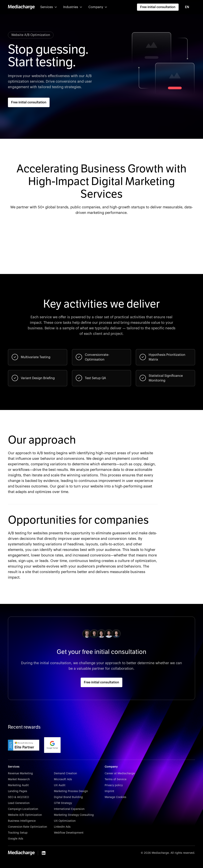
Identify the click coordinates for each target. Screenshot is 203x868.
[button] (49, 7)
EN (187, 7)
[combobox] (189, 7)
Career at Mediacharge (120, 774)
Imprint (109, 791)
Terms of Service (116, 779)
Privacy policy (114, 785)
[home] (21, 7)
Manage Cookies (115, 797)
